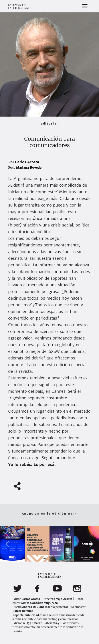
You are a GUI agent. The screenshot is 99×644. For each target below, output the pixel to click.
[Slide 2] (49, 555)
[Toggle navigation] (85, 6)
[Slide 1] (42, 555)
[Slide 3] (57, 555)
